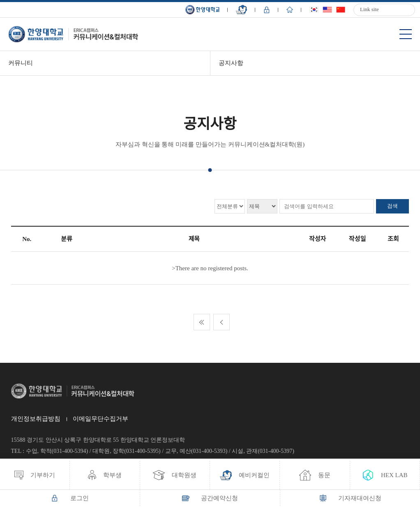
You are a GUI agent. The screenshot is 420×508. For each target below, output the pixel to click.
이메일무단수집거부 (100, 419)
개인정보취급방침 (36, 419)
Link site (369, 9)
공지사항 (231, 63)
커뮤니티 (21, 63)
